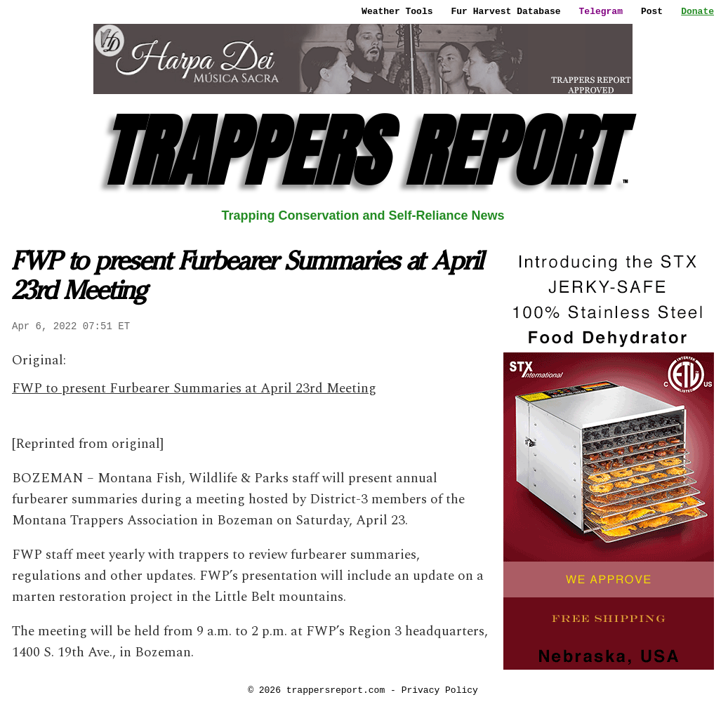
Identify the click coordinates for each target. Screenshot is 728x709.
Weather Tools (397, 11)
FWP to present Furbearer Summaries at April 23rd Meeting (194, 389)
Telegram (601, 11)
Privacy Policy (440, 690)
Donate (697, 11)
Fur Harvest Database (506, 11)
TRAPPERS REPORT (363, 151)
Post (652, 11)
